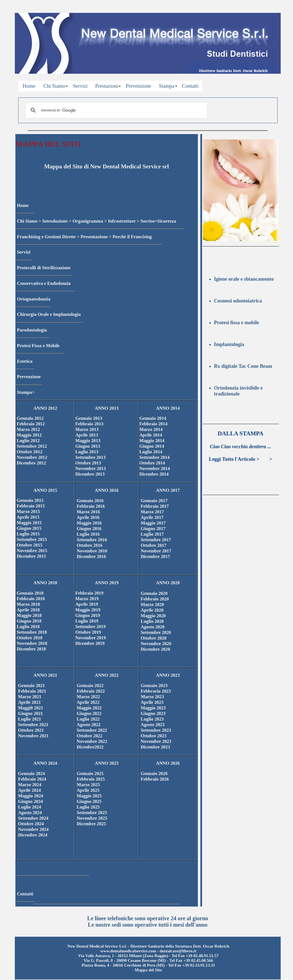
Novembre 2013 (91, 468)
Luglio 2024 (30, 807)
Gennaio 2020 (154, 593)
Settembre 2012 (32, 446)
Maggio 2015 (29, 523)
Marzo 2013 (87, 429)
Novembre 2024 (33, 829)
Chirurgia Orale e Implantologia (49, 314)
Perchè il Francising (132, 237)
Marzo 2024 (30, 785)
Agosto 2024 (30, 813)
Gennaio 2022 (90, 685)
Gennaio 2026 (154, 773)
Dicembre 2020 (155, 649)
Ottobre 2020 (154, 638)
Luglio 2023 (152, 719)
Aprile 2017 (152, 517)
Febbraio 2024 (32, 779)
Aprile (23, 610)
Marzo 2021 (30, 697)
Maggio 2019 (88, 610)
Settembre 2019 (91, 627)
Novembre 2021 (33, 736)
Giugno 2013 (88, 446)
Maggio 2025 (89, 796)
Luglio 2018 (28, 627)
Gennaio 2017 (154, 501)
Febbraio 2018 (31, 599)
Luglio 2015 (28, 534)
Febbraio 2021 (32, 691)
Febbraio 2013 (89, 424)
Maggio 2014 (152, 441)
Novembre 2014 (155, 468)
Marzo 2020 (152, 605)
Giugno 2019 (88, 615)
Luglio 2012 (28, 441)
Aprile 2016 (88, 517)
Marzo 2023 (152, 697)
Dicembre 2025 (91, 824)
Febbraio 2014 (153, 424)
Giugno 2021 (31, 713)
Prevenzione (138, 86)
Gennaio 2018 (30, 593)
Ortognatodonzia (34, 299)
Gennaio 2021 (32, 685)
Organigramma (88, 221)
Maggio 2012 (29, 435)
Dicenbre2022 (90, 747)
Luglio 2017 (152, 534)
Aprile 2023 (152, 702)
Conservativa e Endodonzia (44, 283)
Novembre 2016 (92, 551)
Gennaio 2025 (90, 773)
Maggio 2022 (89, 708)
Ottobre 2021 (31, 730)
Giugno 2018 (29, 621)
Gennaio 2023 (154, 685)
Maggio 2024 (31, 796)
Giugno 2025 (89, 801)
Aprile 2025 (88, 790)
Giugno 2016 (89, 529)
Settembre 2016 (92, 540)
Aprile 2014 (151, 435)
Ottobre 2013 (88, 463)
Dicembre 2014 (154, 474)
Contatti (190, 86)
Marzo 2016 (88, 512)
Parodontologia (32, 330)
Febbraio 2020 (155, 599)
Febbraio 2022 (91, 691)
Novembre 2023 (156, 741)
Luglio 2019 (87, 621)
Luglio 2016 (88, 534)
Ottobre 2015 (30, 545)
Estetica (25, 361)
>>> (264, 459)
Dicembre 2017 (155, 556)
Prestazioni (107, 86)
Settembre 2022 (92, 730)
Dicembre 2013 (90, 474)
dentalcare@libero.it (178, 951)
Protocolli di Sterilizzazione (44, 268)
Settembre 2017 (156, 540)
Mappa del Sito (148, 970)
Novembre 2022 (92, 741)
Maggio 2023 (153, 708)
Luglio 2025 (88, 807)
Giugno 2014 (152, 446)
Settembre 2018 (32, 632)
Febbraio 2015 (31, 506)
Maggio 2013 (88, 441)
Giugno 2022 (89, 713)
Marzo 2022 (88, 697)
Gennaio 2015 (30, 500)
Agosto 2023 (153, 725)
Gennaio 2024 (32, 773)
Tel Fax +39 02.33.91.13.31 (192, 965)
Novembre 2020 (156, 644)
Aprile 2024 (30, 790)
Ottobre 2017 (154, 545)
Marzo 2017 (152, 512)
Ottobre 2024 (31, 824)
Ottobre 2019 (88, 632)
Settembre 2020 (156, 632)
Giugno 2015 (29, 528)
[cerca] (116, 110)
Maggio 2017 (153, 523)
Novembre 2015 (32, 551)
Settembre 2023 (156, 730)
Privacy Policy (17, 3)
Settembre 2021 (33, 725)
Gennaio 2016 (90, 501)
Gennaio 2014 (153, 418)
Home (29, 86)
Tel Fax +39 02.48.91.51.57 (195, 956)
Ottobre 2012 (30, 452)
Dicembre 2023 (155, 747)
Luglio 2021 (30, 719)
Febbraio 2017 (155, 506)
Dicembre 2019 (90, 643)
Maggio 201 (28, 615)
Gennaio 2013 (89, 418)
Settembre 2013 (90, 457)
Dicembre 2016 (91, 556)
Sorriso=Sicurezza (158, 221)
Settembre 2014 (154, 457)
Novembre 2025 (92, 818)
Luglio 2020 (152, 621)
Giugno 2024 (31, 801)
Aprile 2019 (87, 604)
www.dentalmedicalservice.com (128, 951)
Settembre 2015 (32, 539)
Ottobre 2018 (30, 638)
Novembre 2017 (156, 551)
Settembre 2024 (33, 818)
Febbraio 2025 (91, 779)
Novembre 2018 (32, 643)
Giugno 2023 (153, 713)
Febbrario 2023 (156, 691)
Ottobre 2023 (154, 736)
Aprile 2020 (152, 610)
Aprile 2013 (87, 435)
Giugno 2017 (153, 529)
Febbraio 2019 (89, 593)
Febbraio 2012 (31, 424)
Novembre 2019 (91, 638)
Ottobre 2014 (152, 463)
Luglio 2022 (88, 719)
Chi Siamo (54, 86)
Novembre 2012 (32, 457)
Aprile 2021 (30, 702)
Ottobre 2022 (90, 736)
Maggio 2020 (153, 616)
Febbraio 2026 (155, 779)
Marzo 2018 (28, 604)
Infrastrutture (122, 221)
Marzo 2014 (151, 429)
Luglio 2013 (87, 452)
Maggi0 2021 (31, 708)
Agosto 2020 (153, 627)
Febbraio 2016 (91, 506)
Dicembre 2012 (31, 463)
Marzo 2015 (28, 512)
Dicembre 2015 (31, 556)
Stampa (167, 86)
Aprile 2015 (28, 517)
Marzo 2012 (28, 429)
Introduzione (55, 221)
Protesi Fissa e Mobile (38, 346)
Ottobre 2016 (90, 545)
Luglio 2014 (151, 452)
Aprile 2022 (88, 702)
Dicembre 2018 (31, 649)
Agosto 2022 (89, 725)
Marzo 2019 (87, 599)
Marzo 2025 (88, 785)
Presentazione (94, 237)
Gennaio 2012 (30, 418)
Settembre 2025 (92, 813)
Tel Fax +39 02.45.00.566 (191, 960)
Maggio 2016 (89, 523)
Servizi (80, 86)
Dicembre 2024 (33, 835)
